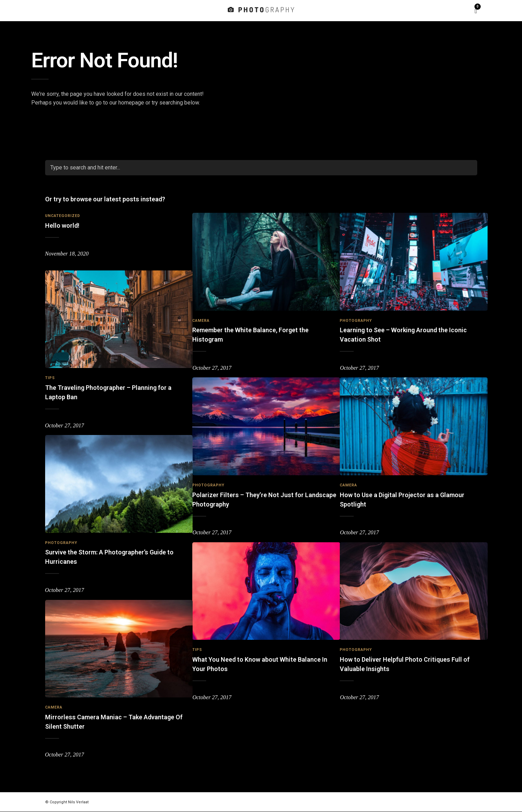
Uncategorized (63, 216)
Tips (50, 371)
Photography (356, 314)
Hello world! (62, 225)
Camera (201, 314)
